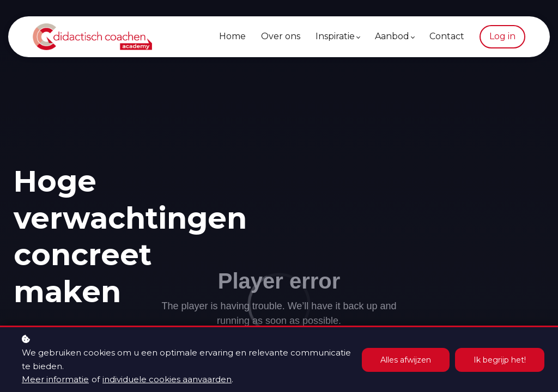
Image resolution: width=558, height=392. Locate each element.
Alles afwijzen (406, 360)
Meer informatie (55, 379)
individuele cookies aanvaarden (167, 379)
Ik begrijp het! (500, 360)
